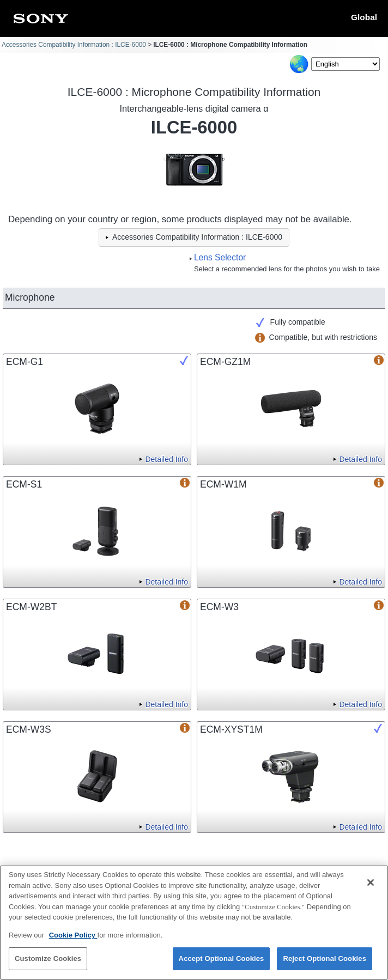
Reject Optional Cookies (325, 960)
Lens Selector (220, 257)
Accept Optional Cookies (222, 960)
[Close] (371, 884)
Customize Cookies (48, 960)
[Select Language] (345, 64)
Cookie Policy (73, 936)
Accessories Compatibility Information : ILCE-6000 (74, 45)
